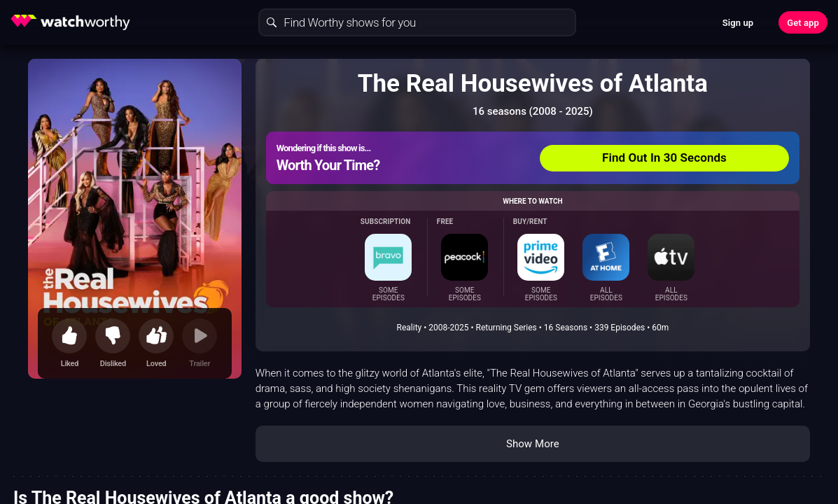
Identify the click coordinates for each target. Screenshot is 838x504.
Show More (533, 444)
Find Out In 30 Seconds (664, 157)
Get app (803, 23)
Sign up (738, 23)
